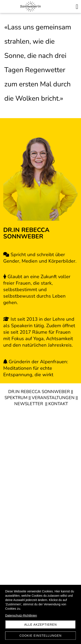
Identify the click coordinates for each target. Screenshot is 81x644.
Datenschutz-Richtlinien (21, 615)
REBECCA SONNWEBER (45, 392)
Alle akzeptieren (40, 625)
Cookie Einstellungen (40, 636)
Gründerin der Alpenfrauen (38, 362)
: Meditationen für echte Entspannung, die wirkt (36, 368)
